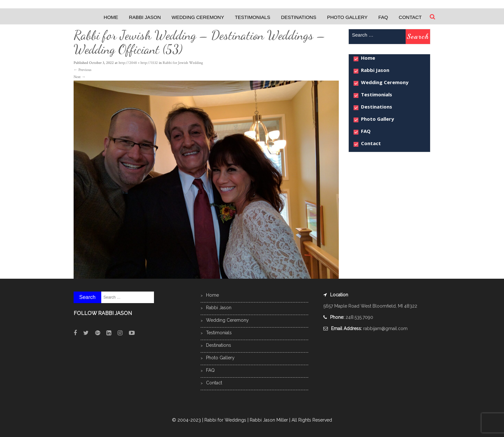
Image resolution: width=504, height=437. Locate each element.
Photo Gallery (347, 17)
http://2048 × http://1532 (138, 63)
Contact (410, 17)
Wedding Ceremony (198, 17)
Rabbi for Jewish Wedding (183, 63)
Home (111, 17)
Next (80, 77)
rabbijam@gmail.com (385, 328)
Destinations (299, 17)
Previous (82, 70)
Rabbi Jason (145, 17)
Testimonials (253, 17)
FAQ (383, 17)
